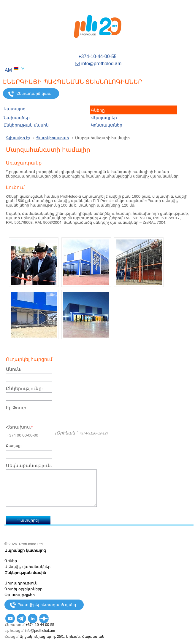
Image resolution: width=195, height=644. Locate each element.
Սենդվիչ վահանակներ (27, 567)
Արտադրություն (21, 583)
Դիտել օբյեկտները (23, 589)
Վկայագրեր (104, 118)
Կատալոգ (15, 109)
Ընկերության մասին (26, 125)
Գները (98, 110)
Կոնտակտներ (107, 125)
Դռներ (11, 561)
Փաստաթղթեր (20, 595)
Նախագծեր (17, 118)
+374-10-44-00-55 (97, 56)
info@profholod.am (97, 64)
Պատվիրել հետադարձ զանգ (43, 605)
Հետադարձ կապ (30, 94)
